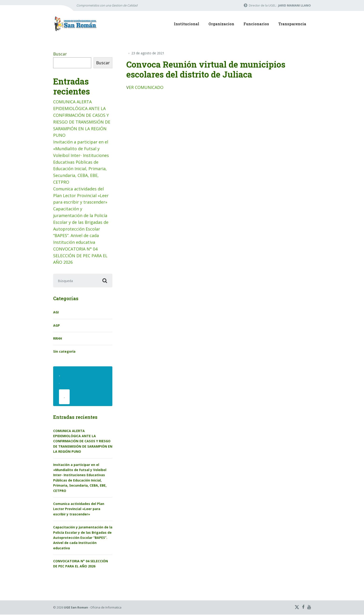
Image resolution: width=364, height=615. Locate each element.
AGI (56, 312)
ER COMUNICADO (146, 87)
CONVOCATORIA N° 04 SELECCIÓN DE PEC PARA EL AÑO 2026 (80, 256)
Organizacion (221, 24)
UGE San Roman (76, 608)
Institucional (187, 24)
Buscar (60, 54)
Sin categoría (64, 352)
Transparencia (292, 24)
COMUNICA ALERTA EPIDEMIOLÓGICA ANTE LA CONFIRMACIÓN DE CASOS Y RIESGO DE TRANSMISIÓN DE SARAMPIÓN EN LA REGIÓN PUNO (83, 442)
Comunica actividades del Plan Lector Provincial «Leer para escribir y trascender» (81, 195)
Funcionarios (256, 24)
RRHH (58, 339)
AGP (57, 326)
